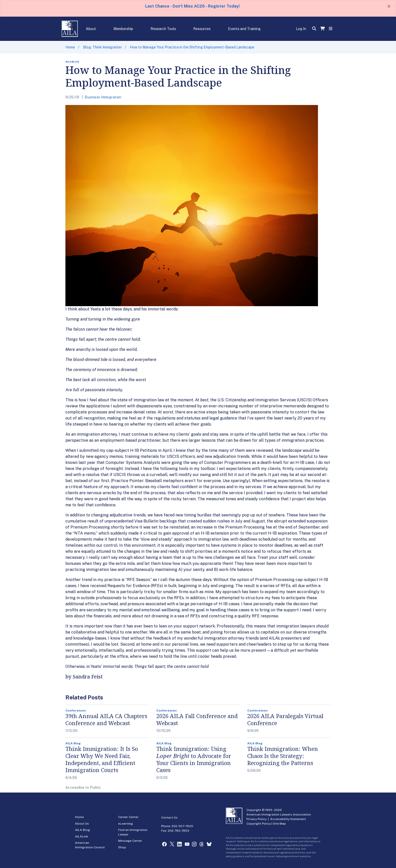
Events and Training (244, 29)
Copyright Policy (259, 824)
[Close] (389, 6)
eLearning (126, 824)
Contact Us (169, 818)
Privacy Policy (256, 819)
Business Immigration (103, 97)
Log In (301, 29)
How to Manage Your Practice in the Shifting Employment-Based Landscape (192, 47)
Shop (122, 847)
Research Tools (163, 29)
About (91, 29)
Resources (202, 29)
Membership (123, 29)
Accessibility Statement (288, 819)
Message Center (130, 841)
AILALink (82, 836)
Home (70, 47)
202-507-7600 (182, 826)
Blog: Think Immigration (102, 47)
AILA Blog (82, 830)
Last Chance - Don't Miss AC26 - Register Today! (192, 6)
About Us (82, 824)
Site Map (279, 824)
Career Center (128, 817)
